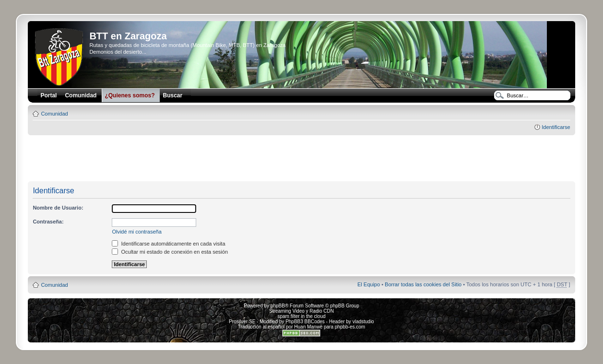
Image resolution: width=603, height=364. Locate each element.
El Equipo (369, 284)
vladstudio (363, 322)
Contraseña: (48, 222)
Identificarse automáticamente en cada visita (168, 244)
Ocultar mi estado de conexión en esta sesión (170, 252)
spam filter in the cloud (301, 316)
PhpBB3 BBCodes (305, 322)
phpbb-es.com (350, 327)
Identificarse (556, 127)
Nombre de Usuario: (58, 208)
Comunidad (54, 114)
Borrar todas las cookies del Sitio (423, 284)
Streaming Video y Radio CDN (301, 311)
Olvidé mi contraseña (136, 232)
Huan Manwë (308, 327)
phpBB (278, 306)
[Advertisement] (301, 159)
